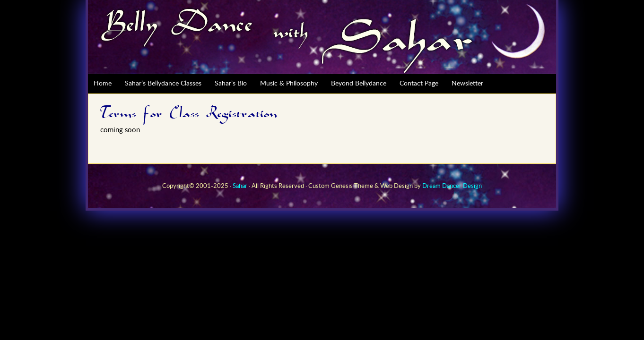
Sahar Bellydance (322, 37)
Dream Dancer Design (452, 186)
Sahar (240, 186)
